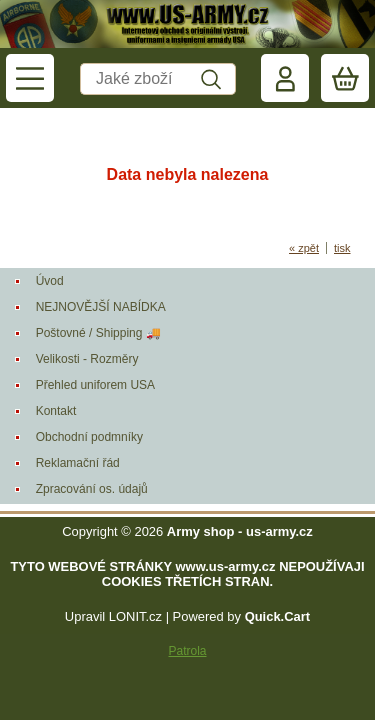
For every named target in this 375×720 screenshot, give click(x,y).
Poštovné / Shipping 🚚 (98, 333)
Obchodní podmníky (89, 437)
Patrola (187, 651)
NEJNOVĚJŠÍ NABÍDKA (101, 307)
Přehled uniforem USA (95, 385)
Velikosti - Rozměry (87, 359)
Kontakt (56, 411)
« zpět (304, 248)
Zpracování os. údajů (92, 489)
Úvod (50, 281)
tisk (342, 248)
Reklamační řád (78, 463)
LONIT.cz (135, 616)
